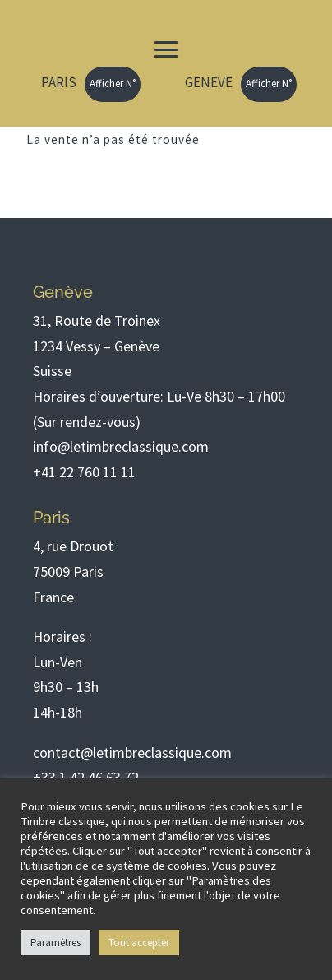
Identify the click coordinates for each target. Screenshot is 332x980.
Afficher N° (113, 84)
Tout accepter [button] (139, 943)
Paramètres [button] (55, 943)
